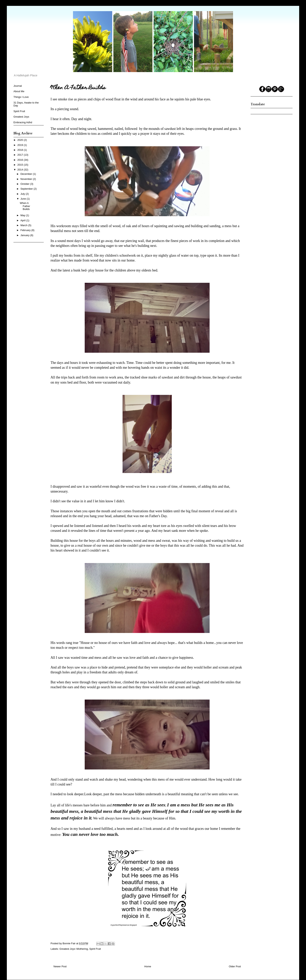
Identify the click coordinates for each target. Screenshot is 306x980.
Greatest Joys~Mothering (74, 949)
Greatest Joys (21, 117)
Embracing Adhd (23, 122)
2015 (21, 165)
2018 (21, 150)
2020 (21, 140)
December (27, 174)
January (25, 235)
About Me (19, 91)
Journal (18, 86)
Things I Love (21, 97)
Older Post (235, 966)
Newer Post (60, 966)
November (27, 179)
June (24, 199)
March (24, 225)
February (26, 230)
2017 (21, 155)
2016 (21, 160)
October (25, 184)
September (27, 189)
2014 (21, 170)
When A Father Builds (25, 206)
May (23, 215)
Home (148, 966)
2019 (21, 145)
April (23, 220)
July (23, 194)
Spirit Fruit (95, 949)
